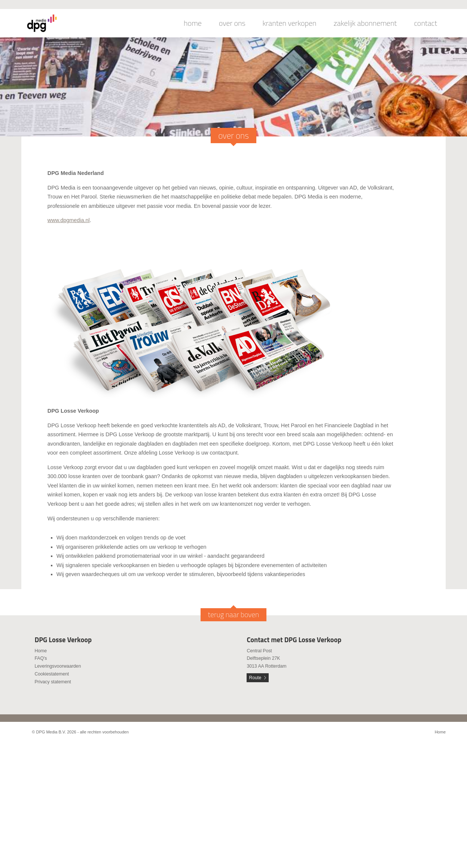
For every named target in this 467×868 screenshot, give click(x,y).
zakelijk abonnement (365, 23)
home (193, 23)
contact (425, 23)
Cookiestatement (52, 674)
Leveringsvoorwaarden (58, 666)
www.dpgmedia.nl (69, 220)
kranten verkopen (290, 23)
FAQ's (41, 658)
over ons (232, 23)
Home (41, 651)
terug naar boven (234, 615)
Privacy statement (53, 682)
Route (255, 678)
